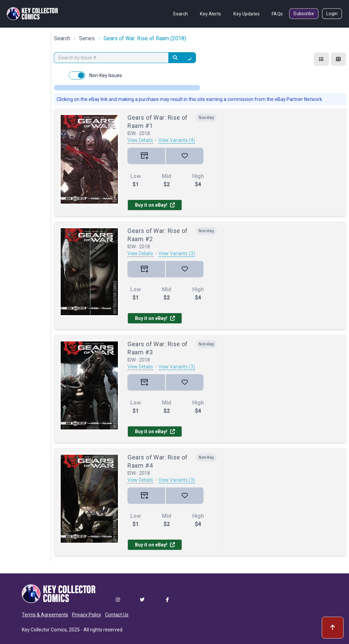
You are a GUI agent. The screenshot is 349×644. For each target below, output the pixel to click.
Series (87, 38)
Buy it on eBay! (155, 205)
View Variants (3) (177, 253)
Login (332, 14)
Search (180, 14)
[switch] (77, 75)
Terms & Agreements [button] (45, 615)
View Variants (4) (177, 140)
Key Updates (247, 14)
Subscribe (304, 14)
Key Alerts (211, 14)
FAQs (277, 14)
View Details (140, 140)
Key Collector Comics (44, 630)
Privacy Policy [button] (87, 615)
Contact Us (117, 615)
